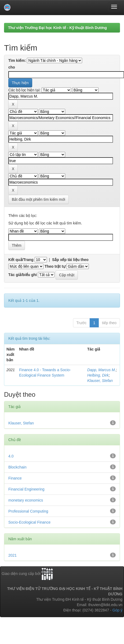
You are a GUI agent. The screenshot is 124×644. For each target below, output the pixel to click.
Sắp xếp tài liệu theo (70, 260)
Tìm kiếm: (17, 60)
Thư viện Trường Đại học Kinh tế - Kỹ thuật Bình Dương (57, 28)
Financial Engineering (26, 489)
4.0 (11, 456)
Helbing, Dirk (98, 375)
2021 (12, 555)
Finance (15, 478)
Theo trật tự (55, 266)
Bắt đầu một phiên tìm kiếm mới (39, 199)
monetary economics (26, 500)
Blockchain (17, 467)
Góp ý (117, 610)
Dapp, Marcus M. (102, 370)
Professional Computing (28, 511)
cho (12, 67)
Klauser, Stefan (100, 381)
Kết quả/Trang (21, 260)
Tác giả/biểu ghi (23, 275)
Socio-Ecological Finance (29, 522)
